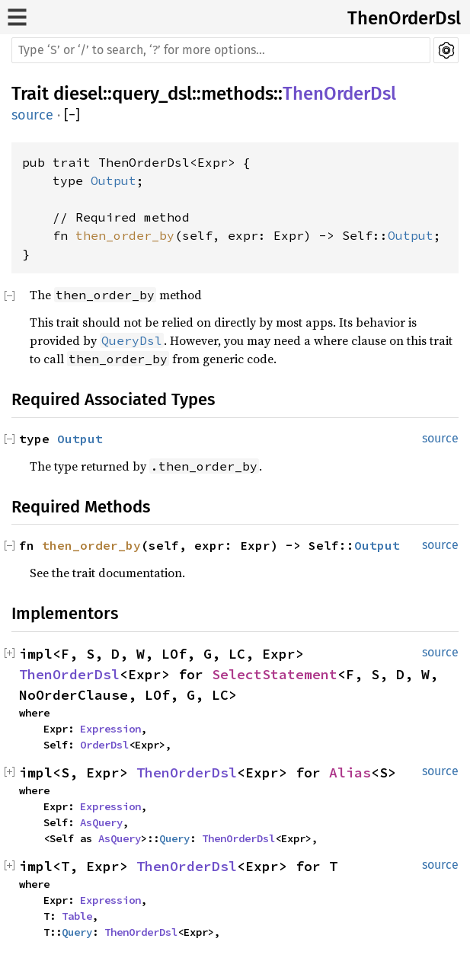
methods (237, 94)
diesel (78, 94)
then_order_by (125, 235)
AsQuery (101, 822)
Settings (446, 50)
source (32, 115)
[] (72, 115)
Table (77, 916)
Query (174, 838)
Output (114, 180)
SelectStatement (275, 674)
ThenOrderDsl (404, 18)
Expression (110, 729)
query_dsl (152, 94)
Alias (350, 773)
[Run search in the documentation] (221, 50)
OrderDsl (104, 745)
